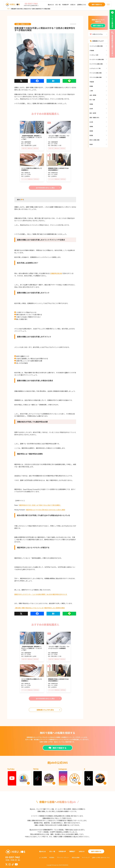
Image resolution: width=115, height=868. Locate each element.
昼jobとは (51, 5)
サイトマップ (86, 857)
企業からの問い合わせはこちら (101, 857)
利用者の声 (65, 5)
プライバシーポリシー (63, 857)
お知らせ (73, 5)
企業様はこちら (82, 5)
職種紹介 (72, 851)
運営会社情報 (76, 857)
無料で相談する (98, 26)
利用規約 (52, 857)
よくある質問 (43, 857)
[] (22, 200)
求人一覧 (58, 5)
